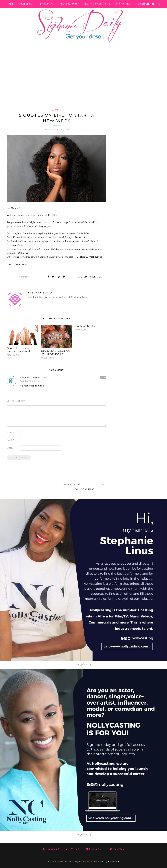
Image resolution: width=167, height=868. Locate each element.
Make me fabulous (98, 4)
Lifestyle (46, 4)
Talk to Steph (70, 4)
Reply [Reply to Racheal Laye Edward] (103, 377)
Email (10, 440)
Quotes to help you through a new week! (19, 350)
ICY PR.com (113, 861)
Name (10, 433)
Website (11, 448)
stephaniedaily (91, 277)
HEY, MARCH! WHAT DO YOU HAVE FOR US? (55, 353)
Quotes (57, 110)
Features (26, 4)
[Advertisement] (83, 76)
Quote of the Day (85, 326)
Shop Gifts (123, 4)
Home (10, 4)
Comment (23, 277)
